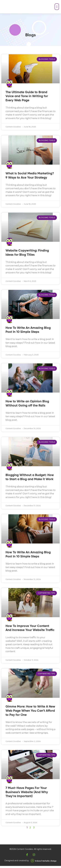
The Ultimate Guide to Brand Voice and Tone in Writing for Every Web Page (27, 98)
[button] (53, 8)
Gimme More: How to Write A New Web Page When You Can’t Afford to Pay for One (30, 713)
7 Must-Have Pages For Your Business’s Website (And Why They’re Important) (27, 794)
